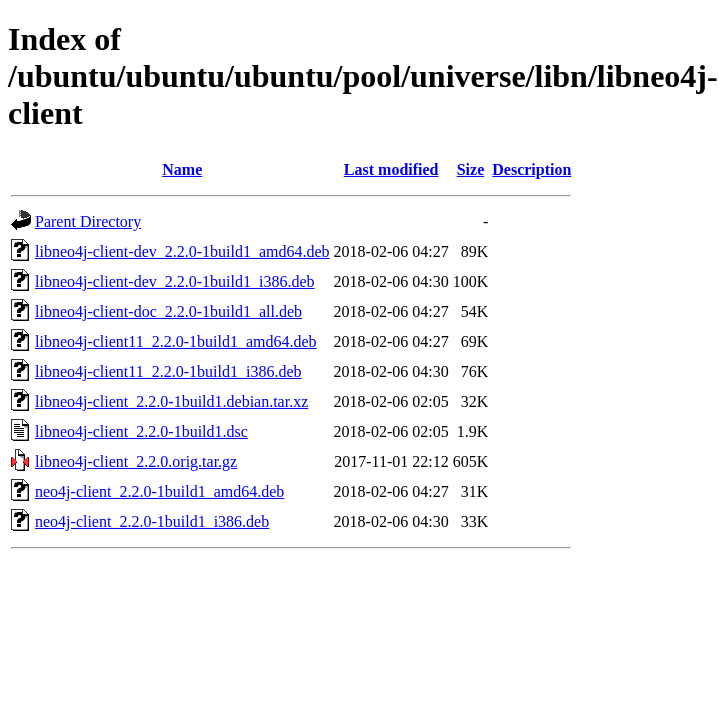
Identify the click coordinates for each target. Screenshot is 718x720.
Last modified (391, 169)
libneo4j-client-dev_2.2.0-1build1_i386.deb (175, 281)
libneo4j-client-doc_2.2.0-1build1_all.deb (168, 311)
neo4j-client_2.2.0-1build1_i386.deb (152, 521)
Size (471, 169)
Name (182, 169)
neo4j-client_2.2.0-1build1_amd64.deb (159, 491)
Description (531, 169)
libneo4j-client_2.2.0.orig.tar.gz (136, 461)
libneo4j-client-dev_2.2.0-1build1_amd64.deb (182, 251)
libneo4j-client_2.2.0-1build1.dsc (141, 431)
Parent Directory (88, 221)
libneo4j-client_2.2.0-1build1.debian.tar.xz (171, 401)
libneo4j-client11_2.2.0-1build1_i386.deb (168, 371)
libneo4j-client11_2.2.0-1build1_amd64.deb (176, 341)
